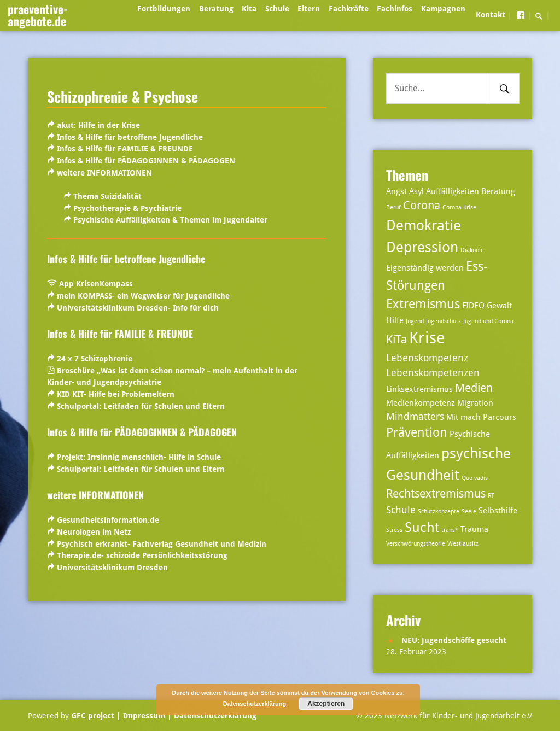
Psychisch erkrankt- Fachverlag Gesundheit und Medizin (162, 544)
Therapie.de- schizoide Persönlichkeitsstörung (142, 555)
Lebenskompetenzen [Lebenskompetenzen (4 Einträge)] (433, 373)
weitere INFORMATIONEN (103, 173)
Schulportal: (141, 406)
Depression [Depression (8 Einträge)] (422, 247)
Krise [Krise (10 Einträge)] (427, 338)
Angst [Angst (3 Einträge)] (396, 191)
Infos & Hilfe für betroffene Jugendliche (130, 137)
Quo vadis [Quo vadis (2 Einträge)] (475, 478)
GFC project (93, 716)
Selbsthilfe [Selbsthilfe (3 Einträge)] (498, 511)
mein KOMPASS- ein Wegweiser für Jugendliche (143, 296)
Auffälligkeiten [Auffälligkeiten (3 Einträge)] (453, 191)
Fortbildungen (164, 9)
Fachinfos (395, 9)
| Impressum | (144, 716)
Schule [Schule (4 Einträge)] (401, 510)
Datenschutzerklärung (214, 716)
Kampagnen (443, 9)
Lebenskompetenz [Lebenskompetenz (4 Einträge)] (427, 358)
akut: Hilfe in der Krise (98, 125)
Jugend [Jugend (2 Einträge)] (415, 321)
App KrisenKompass (96, 284)
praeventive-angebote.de (38, 15)
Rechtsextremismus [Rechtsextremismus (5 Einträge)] (436, 494)
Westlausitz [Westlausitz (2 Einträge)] (463, 544)
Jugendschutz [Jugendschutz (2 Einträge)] (444, 321)
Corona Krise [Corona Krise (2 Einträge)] (459, 207)
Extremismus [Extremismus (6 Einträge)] (423, 304)
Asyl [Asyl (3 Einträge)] (416, 191)
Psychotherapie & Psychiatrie (127, 208)
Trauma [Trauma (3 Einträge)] (474, 529)
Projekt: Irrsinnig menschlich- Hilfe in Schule (138, 457)
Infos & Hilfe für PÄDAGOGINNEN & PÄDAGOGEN (145, 161)
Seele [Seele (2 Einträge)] (469, 511)
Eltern (309, 9)
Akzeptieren (326, 704)
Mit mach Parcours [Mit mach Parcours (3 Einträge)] (481, 417)
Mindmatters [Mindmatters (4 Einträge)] (415, 416)
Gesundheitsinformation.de (108, 520)
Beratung (216, 9)
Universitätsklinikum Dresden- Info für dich (138, 308)
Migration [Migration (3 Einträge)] (475, 403)
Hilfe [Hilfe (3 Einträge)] (395, 320)
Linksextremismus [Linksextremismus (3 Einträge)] (419, 389)
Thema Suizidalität (107, 196)
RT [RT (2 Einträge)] (491, 496)
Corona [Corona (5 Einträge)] (422, 206)
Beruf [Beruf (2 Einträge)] (393, 207)
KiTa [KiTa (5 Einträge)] (396, 340)
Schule (277, 9)
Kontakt (491, 15)
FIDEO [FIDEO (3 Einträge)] (473, 306)
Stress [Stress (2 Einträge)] (394, 530)
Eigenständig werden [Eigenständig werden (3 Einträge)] (425, 268)
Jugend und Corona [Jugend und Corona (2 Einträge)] (488, 321)
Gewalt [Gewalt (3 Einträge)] (499, 306)
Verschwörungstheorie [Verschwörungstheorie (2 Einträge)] (416, 544)
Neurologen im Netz (94, 532)
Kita (249, 9)
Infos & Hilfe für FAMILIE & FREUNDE (124, 149)
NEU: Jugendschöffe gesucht (454, 640)
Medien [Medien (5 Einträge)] (474, 388)
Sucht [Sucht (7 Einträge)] (422, 527)
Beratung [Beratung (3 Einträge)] (498, 191)
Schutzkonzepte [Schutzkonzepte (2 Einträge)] (439, 511)
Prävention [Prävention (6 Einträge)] (417, 433)
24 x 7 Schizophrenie (95, 359)
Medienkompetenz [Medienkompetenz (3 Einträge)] (421, 403)
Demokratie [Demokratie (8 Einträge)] (424, 225)
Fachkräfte (349, 9)
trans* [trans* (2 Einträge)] (450, 530)
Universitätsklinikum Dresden (112, 568)
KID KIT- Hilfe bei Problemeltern (116, 394)
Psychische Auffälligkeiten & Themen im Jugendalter (170, 220)
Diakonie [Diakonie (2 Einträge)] (472, 250)
